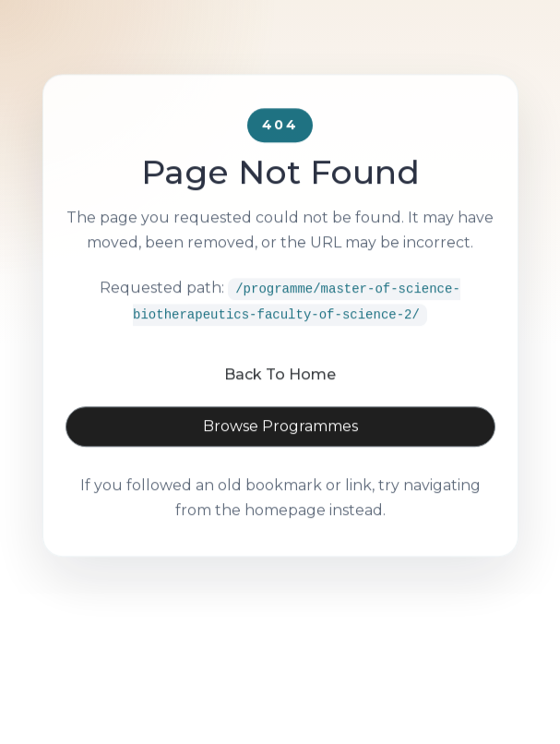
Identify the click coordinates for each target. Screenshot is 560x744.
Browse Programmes (280, 448)
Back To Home (280, 396)
